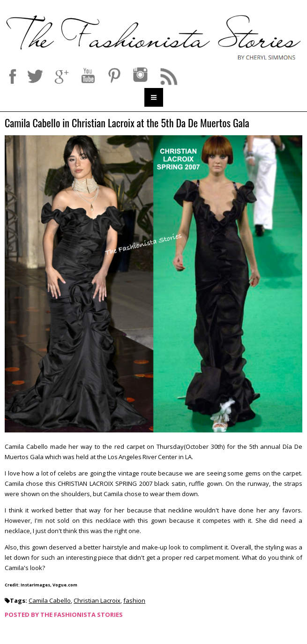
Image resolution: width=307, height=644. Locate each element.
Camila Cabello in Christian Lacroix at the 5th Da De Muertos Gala (127, 123)
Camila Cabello (50, 600)
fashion (134, 600)
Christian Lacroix (97, 600)
